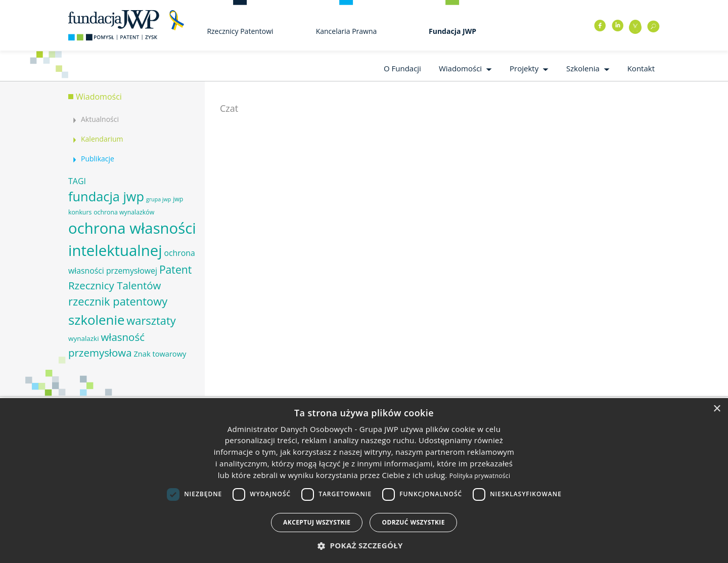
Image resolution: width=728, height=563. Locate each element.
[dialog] (364, 481)
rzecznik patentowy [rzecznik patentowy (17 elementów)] (118, 301)
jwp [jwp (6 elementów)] (178, 199)
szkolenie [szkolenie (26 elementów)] (96, 320)
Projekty (524, 68)
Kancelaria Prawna (347, 31)
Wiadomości (460, 68)
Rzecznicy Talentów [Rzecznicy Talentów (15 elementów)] (115, 285)
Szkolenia (583, 68)
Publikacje (98, 159)
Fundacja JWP (452, 31)
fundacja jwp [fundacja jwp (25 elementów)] (106, 196)
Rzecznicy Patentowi (240, 31)
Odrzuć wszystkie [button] (413, 522)
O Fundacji (402, 68)
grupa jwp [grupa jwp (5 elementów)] (158, 199)
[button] (364, 546)
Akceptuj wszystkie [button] (317, 522)
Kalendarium (102, 139)
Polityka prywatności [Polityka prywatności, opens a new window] (480, 476)
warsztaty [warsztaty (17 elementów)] (151, 320)
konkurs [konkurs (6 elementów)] (80, 212)
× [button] (717, 409)
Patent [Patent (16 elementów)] (175, 269)
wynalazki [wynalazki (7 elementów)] (84, 338)
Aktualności (100, 119)
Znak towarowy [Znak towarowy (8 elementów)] (160, 354)
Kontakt (641, 68)
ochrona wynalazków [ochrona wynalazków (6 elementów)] (124, 212)
